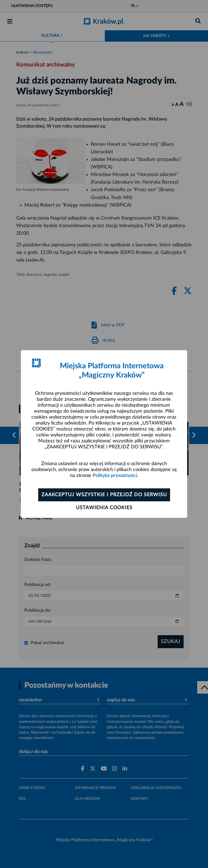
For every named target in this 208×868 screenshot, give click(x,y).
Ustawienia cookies (104, 508)
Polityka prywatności (115, 476)
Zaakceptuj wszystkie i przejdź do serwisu (104, 495)
